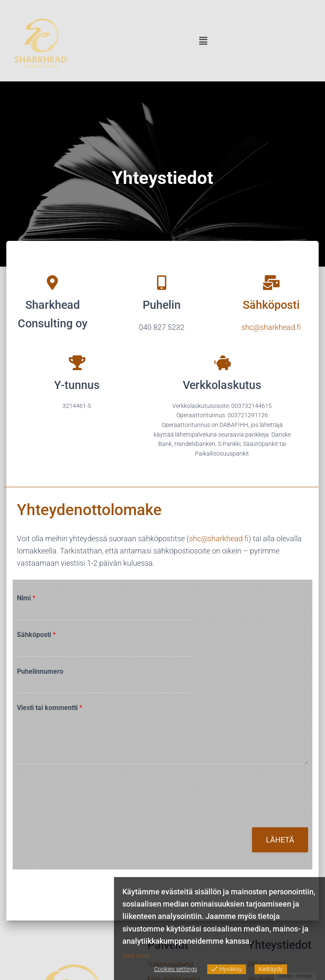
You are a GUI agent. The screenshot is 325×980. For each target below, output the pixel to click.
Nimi (26, 598)
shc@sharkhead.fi (219, 539)
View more (136, 956)
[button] (203, 41)
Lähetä (280, 840)
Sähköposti (36, 635)
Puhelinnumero (40, 671)
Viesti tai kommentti (50, 708)
